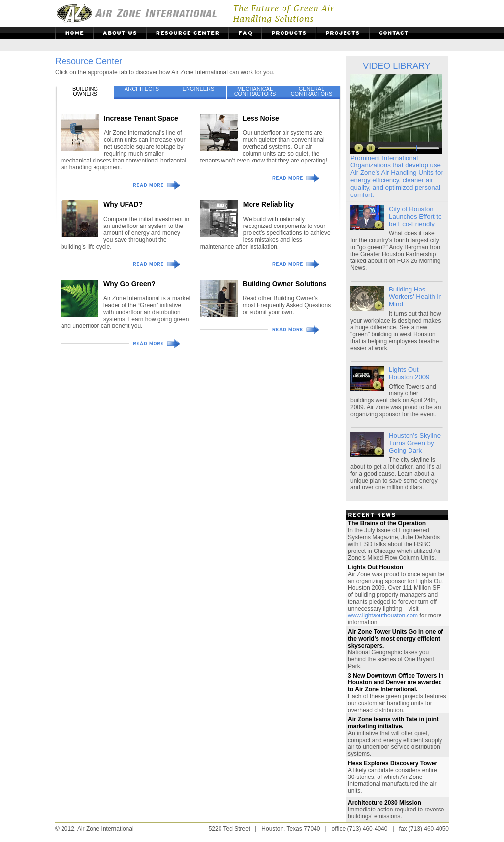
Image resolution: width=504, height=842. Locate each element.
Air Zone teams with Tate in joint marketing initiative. (393, 723)
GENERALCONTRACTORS (312, 91)
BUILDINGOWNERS (85, 91)
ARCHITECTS (142, 89)
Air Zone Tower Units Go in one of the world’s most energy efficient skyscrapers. (395, 639)
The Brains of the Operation (387, 523)
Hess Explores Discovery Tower (393, 763)
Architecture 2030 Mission (385, 803)
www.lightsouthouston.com (383, 615)
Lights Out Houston (376, 567)
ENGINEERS (199, 89)
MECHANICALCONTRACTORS (255, 91)
